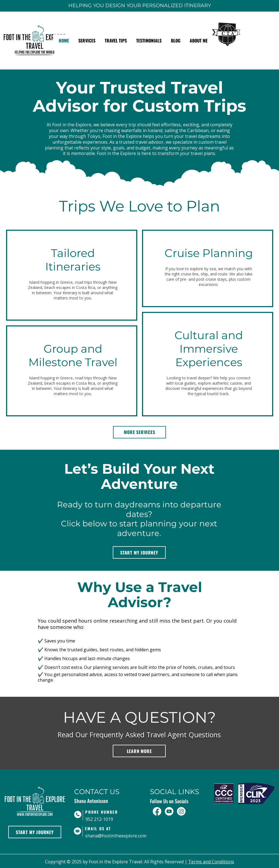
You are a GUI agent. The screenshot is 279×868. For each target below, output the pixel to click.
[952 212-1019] (110, 819)
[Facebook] (157, 811)
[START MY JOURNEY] (139, 552)
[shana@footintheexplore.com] (116, 836)
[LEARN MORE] (139, 751)
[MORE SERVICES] (139, 432)
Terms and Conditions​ (211, 862)
